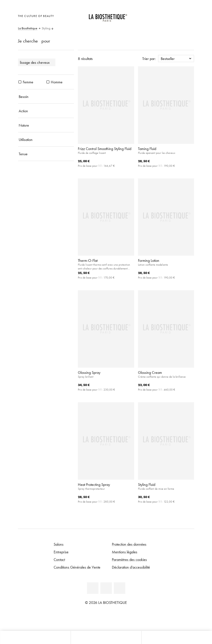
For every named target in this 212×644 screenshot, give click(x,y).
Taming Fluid (147, 149)
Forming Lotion (149, 260)
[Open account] (177, 15)
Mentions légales (125, 552)
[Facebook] (93, 588)
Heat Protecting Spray (94, 484)
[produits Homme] (48, 82)
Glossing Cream (150, 372)
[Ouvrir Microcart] (189, 15)
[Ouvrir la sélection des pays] (166, 15)
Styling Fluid (147, 484)
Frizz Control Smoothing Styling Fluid (105, 149)
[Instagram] (120, 588)
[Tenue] (46, 154)
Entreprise (61, 552)
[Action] (46, 111)
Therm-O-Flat (88, 260)
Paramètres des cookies (129, 559)
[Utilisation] (46, 140)
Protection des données (129, 544)
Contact (59, 559)
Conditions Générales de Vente (77, 567)
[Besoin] (46, 97)
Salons (59, 544)
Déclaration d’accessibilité (131, 567)
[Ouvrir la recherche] (177, 637)
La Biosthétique (28, 28)
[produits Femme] (20, 82)
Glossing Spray (89, 372)
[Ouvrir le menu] (106, 637)
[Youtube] (106, 588)
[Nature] (46, 125)
